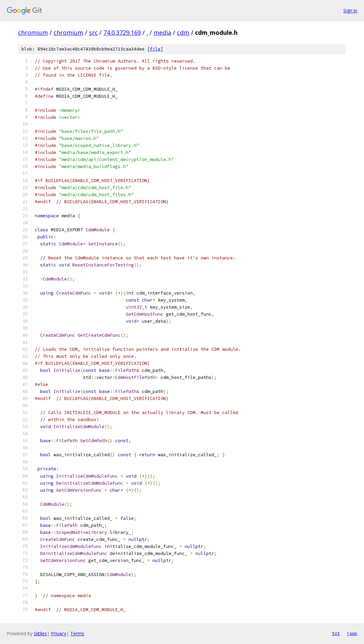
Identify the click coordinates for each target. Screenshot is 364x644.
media (162, 32)
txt (336, 633)
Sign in (350, 11)
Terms (77, 633)
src (93, 32)
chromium (33, 32)
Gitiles (40, 633)
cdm (183, 32)
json (352, 633)
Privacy (59, 633)
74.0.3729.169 (122, 32)
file (155, 49)
